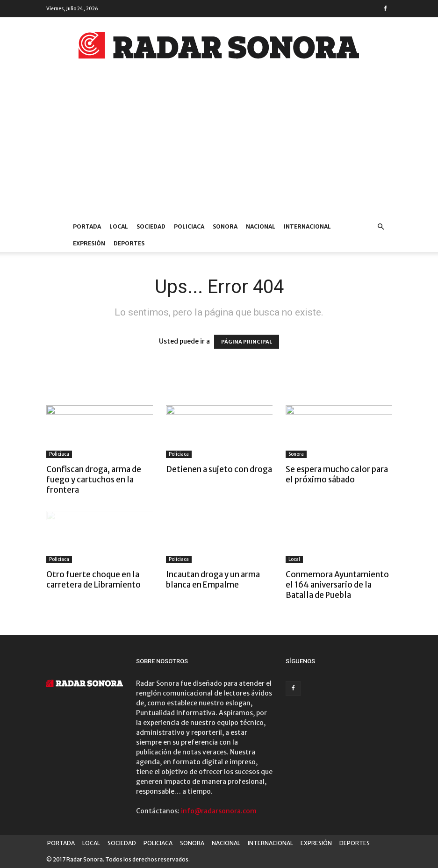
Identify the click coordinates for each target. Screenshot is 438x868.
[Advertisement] (219, 148)
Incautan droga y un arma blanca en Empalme (213, 580)
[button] (381, 227)
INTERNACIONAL (307, 226)
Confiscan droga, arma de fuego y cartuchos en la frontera (94, 480)
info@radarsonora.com (219, 811)
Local (294, 559)
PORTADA (87, 226)
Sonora (296, 454)
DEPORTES (129, 243)
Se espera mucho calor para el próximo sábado (337, 474)
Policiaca (59, 454)
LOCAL (119, 226)
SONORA (225, 226)
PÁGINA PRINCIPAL (247, 342)
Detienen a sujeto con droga (219, 469)
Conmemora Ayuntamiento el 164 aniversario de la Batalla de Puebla (337, 585)
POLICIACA (189, 226)
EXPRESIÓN (89, 243)
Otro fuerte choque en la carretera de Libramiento (93, 580)
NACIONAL (261, 226)
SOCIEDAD (151, 226)
